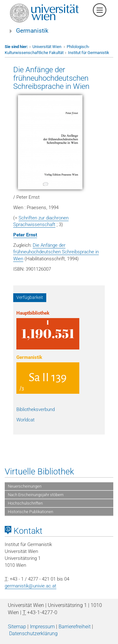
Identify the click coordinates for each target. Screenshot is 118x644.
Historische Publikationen (31, 512)
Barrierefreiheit (75, 627)
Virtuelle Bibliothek (39, 472)
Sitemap (17, 627)
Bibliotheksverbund (36, 409)
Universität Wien (47, 47)
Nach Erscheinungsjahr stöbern (36, 495)
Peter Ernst (25, 235)
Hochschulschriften (25, 503)
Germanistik (32, 31)
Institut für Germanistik (89, 53)
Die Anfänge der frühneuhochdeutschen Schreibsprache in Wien (51, 78)
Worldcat (25, 420)
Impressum (42, 627)
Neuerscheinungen (25, 486)
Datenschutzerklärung (33, 633)
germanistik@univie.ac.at (31, 586)
